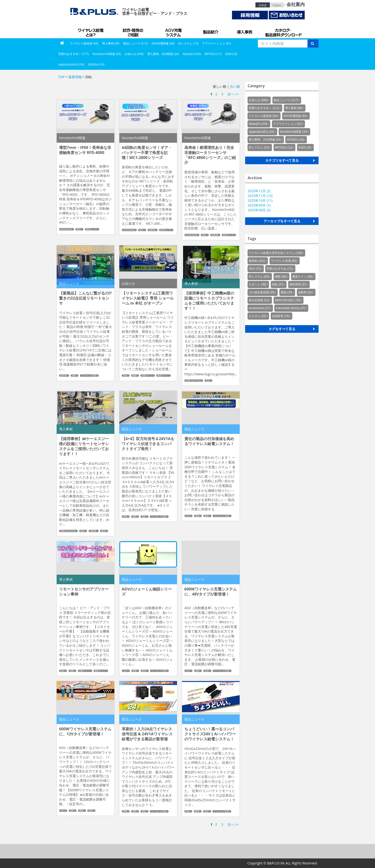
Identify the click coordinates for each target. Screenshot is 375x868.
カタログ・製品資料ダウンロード (283, 31)
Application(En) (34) (71, 64)
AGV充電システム (174, 31)
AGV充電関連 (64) (163, 43)
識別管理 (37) (298, 284)
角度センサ (91, 229)
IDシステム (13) (188, 43)
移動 (134, 376)
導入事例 (245, 31)
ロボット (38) (257, 284)
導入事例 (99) (111, 43)
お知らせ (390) (134, 54)
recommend (66, 229)
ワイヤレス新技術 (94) (84, 43)
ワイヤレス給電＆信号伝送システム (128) (275, 253)
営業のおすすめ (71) (279, 269)
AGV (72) (255, 269)
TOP (61, 77)
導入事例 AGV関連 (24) (163, 54)
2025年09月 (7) (259, 205)
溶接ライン (147, 376)
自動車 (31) (305, 292)
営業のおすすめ (193, 381)
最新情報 (75, 77)
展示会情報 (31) (259, 300)
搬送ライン (163, 376)
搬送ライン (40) (302, 277)
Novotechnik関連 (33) (107, 54)
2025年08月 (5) (259, 210)
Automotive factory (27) (290, 308)
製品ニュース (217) (135, 43)
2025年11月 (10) (260, 196)
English (277, 5)
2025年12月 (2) (259, 191)
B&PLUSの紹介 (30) (288, 300)
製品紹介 (211, 31)
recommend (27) (259, 308)
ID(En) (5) (231, 54)
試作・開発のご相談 (134, 31)
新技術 (63, 376)
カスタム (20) (257, 316)
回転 (79, 229)
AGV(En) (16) (96, 64)
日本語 (263, 5)
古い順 (235, 86)
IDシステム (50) (259, 277)
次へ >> (233, 94)
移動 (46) (281, 277)
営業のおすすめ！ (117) (74, 54)
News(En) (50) (192, 54)
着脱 (103, 531)
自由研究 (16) (281, 316)
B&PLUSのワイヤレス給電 (92, 31)
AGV (188, 516)
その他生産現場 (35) (262, 292)
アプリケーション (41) (216, 43)
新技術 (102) (257, 261)
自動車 (152, 230)
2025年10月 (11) (260, 200)
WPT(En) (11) (213, 54)
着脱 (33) (286, 292)
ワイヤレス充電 (89, 376)
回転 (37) (278, 284)
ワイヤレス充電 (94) (284, 261)
